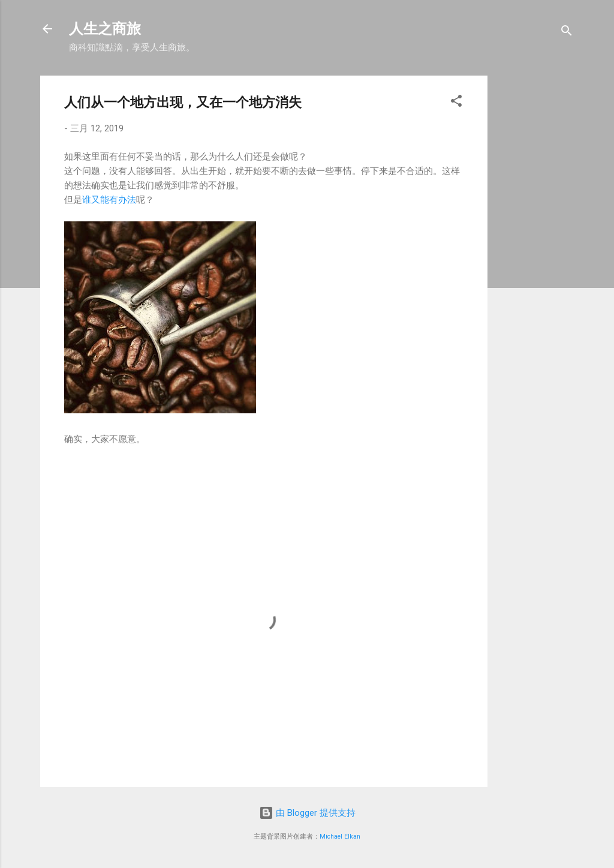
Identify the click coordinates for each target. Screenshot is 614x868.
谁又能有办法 (109, 200)
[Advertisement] (556, 256)
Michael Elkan (340, 837)
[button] (456, 103)
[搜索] (567, 33)
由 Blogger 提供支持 (307, 813)
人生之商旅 (105, 29)
